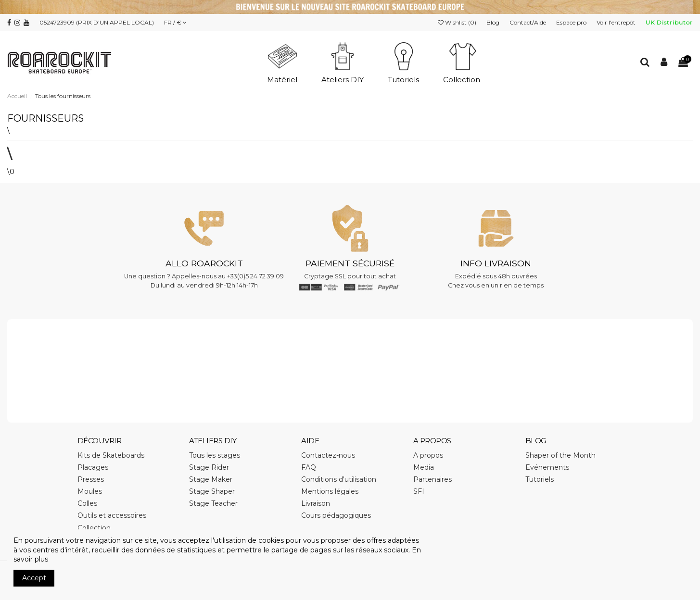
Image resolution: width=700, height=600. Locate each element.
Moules (90, 491)
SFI (419, 491)
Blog (494, 22)
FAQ (309, 467)
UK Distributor (669, 22)
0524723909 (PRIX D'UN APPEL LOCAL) (97, 22)
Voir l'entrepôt (617, 22)
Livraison (316, 503)
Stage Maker (211, 479)
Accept (34, 578)
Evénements (547, 467)
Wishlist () (458, 22)
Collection (94, 528)
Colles (87, 503)
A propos (428, 455)
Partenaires (433, 479)
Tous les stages (215, 455)
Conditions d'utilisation (339, 479)
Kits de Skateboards (111, 455)
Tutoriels (540, 479)
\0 (11, 172)
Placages (93, 467)
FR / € (175, 22)
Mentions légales (330, 491)
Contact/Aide (528, 22)
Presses (91, 479)
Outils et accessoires (112, 515)
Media (424, 467)
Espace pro (572, 22)
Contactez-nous (328, 455)
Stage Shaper (212, 491)
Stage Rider (209, 467)
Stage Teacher (213, 503)
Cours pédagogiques (336, 515)
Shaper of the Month (560, 455)
